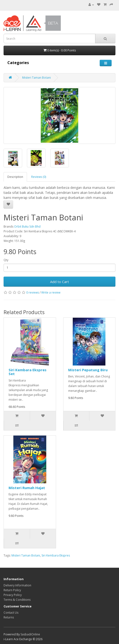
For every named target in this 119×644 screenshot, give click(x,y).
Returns (9, 617)
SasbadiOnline (30, 634)
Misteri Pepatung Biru (88, 370)
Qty (6, 260)
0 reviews (33, 292)
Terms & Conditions (17, 600)
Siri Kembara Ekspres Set (28, 372)
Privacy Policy (13, 595)
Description (15, 177)
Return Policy (12, 590)
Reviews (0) (39, 177)
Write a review (51, 292)
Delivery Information (17, 585)
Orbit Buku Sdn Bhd (27, 226)
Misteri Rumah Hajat (27, 488)
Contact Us (11, 613)
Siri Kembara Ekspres (56, 555)
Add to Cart (59, 282)
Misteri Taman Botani (36, 78)
